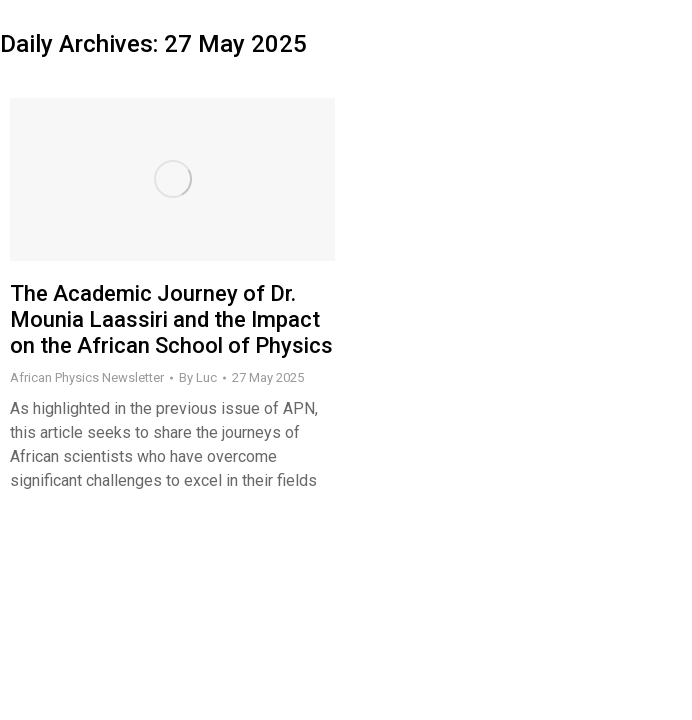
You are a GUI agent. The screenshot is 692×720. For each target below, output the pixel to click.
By (198, 377)
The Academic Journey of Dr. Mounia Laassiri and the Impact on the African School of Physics (171, 320)
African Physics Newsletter (87, 377)
